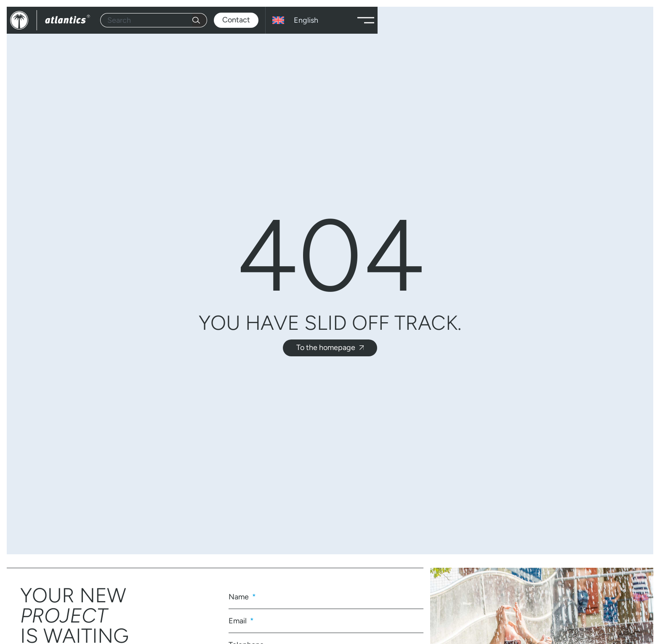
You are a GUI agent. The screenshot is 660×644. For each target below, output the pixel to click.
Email (238, 621)
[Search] (200, 20)
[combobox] (146, 20)
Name (240, 597)
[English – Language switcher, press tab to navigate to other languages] (310, 20)
